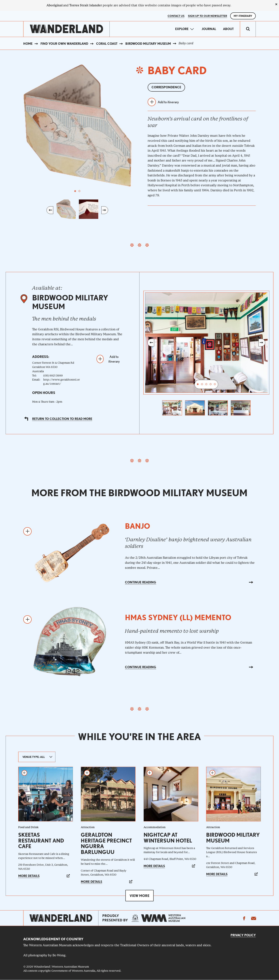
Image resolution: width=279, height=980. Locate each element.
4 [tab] (211, 384)
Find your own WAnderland (64, 44)
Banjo (138, 526)
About (228, 29)
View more (139, 895)
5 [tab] (215, 384)
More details (29, 876)
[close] (276, 4)
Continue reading (141, 582)
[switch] (248, 29)
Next (105, 210)
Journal (209, 29)
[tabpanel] (77, 126)
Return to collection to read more (62, 419)
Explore (182, 29)
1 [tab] (75, 191)
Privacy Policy (243, 935)
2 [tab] (79, 191)
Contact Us (176, 16)
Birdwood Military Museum (148, 44)
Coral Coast (107, 44)
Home (28, 44)
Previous (50, 210)
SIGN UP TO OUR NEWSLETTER (208, 16)
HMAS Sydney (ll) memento (178, 618)
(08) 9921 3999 (53, 376)
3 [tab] (206, 384)
